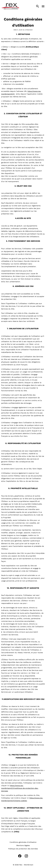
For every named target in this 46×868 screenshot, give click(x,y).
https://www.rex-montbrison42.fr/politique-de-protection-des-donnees (20, 788)
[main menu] (43, 6)
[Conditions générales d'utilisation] (23, 842)
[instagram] (26, 856)
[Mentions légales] (23, 845)
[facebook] (20, 856)
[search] (38, 6)
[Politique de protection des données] (23, 849)
